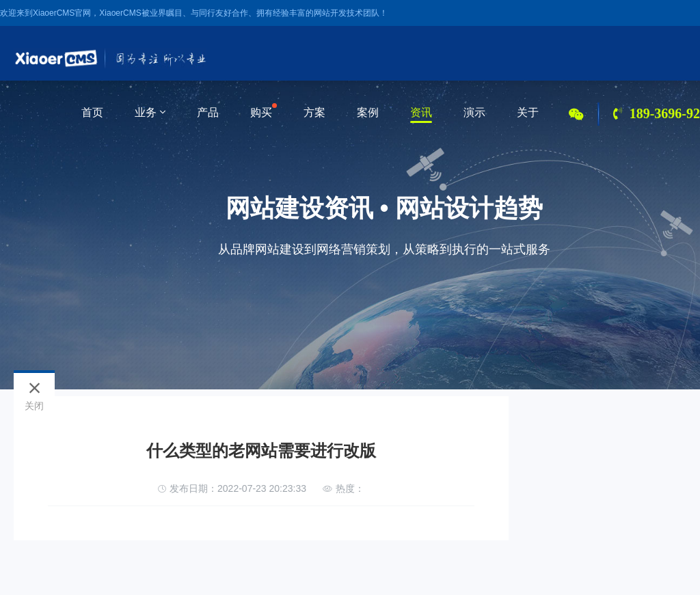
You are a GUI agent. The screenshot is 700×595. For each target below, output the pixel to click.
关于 (528, 112)
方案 (314, 112)
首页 (92, 112)
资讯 (421, 112)
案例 (368, 112)
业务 (150, 112)
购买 (261, 112)
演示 (474, 112)
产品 (208, 112)
